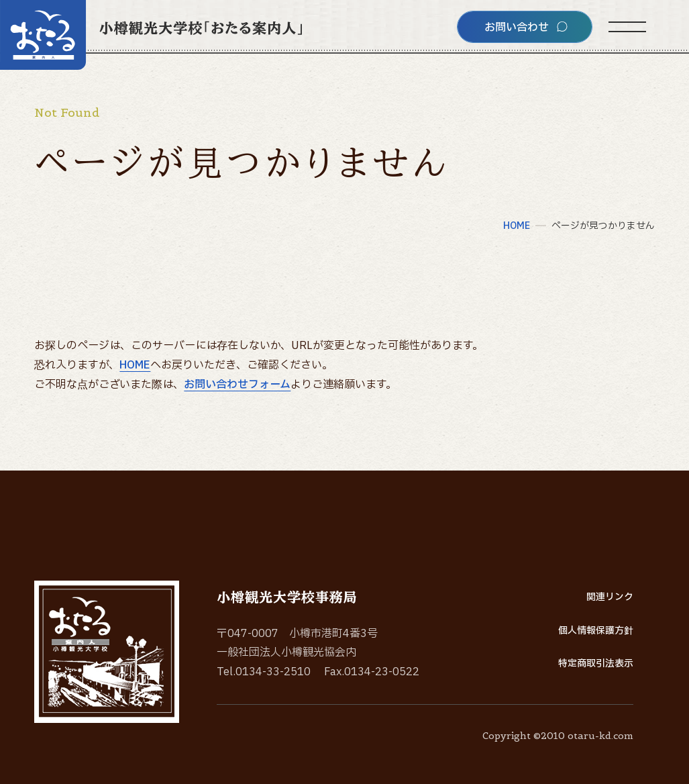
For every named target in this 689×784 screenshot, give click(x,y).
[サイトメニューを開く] (627, 27)
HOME (135, 365)
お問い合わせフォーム (237, 385)
